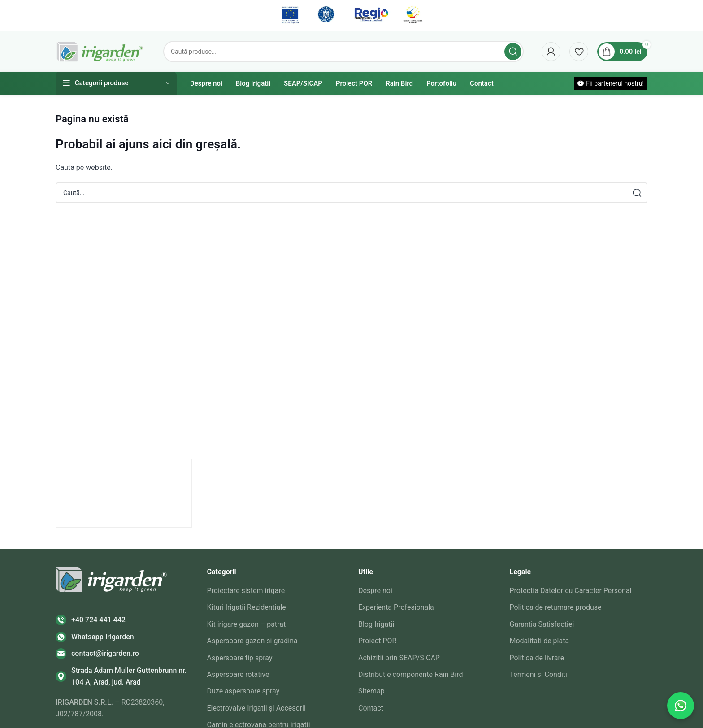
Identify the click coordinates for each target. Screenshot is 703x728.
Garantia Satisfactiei (542, 624)
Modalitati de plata (540, 641)
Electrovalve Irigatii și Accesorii (256, 708)
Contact (371, 708)
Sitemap (371, 691)
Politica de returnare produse (556, 607)
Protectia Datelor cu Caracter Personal (571, 591)
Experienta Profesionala (396, 607)
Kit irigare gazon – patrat (247, 624)
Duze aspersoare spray (243, 691)
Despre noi (375, 591)
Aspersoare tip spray (240, 658)
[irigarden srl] (124, 493)
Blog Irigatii (376, 624)
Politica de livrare (537, 658)
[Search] (343, 52)
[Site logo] (100, 51)
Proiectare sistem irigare (246, 591)
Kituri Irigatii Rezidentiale (247, 607)
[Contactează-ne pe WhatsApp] (681, 706)
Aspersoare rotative (238, 674)
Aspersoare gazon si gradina (252, 641)
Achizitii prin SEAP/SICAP (399, 658)
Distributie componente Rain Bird (410, 674)
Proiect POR (377, 641)
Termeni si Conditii (539, 674)
